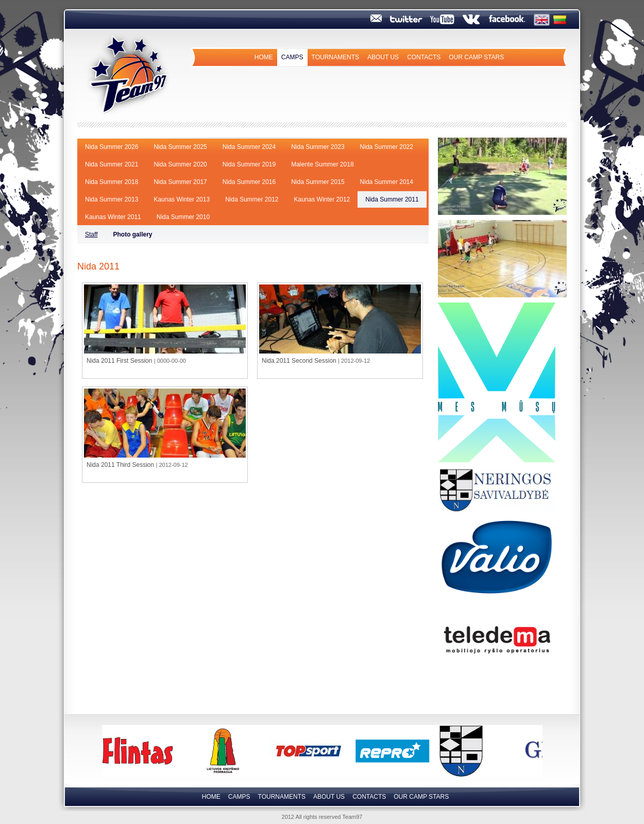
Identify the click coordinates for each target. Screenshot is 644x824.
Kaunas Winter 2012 (322, 199)
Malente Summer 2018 (322, 164)
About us (383, 57)
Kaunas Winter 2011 (113, 217)
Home (264, 57)
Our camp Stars (476, 57)
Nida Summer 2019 (249, 164)
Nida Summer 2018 (112, 182)
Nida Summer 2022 (387, 147)
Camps (292, 57)
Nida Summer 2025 (180, 147)
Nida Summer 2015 (318, 182)
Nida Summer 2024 (249, 147)
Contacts (424, 57)
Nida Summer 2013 (112, 199)
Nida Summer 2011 (392, 199)
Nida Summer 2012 (252, 199)
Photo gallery (132, 234)
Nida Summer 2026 (112, 147)
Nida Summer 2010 (183, 217)
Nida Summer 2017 (180, 182)
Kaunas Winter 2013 (182, 199)
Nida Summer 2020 (180, 164)
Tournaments (335, 57)
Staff (91, 234)
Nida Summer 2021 (112, 164)
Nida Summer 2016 (249, 182)
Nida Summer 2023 (318, 147)
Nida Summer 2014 (387, 182)
